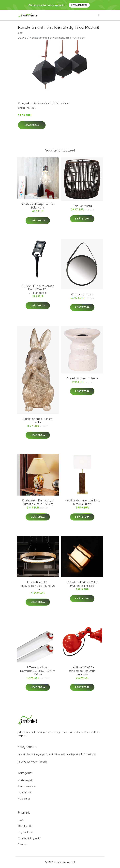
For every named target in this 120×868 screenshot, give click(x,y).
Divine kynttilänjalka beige (82, 378)
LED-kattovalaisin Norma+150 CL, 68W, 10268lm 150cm (38, 671)
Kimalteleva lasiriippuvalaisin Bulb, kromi (38, 206)
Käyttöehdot (25, 832)
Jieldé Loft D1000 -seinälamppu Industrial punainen (82, 671)
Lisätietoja (32, 125)
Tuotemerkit (25, 793)
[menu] (99, 15)
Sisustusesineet (42, 103)
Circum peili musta (82, 294)
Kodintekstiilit (26, 780)
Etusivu (22, 38)
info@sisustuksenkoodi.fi (32, 762)
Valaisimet (24, 799)
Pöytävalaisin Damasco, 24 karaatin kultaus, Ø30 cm (38, 502)
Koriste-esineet (61, 103)
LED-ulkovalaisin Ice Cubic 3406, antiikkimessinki (82, 584)
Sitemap (23, 844)
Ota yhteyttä (25, 826)
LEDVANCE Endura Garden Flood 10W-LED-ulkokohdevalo (38, 289)
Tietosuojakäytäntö (29, 838)
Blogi (21, 820)
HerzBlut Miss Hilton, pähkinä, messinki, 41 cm (82, 502)
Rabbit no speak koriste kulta (38, 421)
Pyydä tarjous (79, 5)
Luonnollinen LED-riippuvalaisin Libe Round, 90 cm (38, 586)
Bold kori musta (82, 206)
